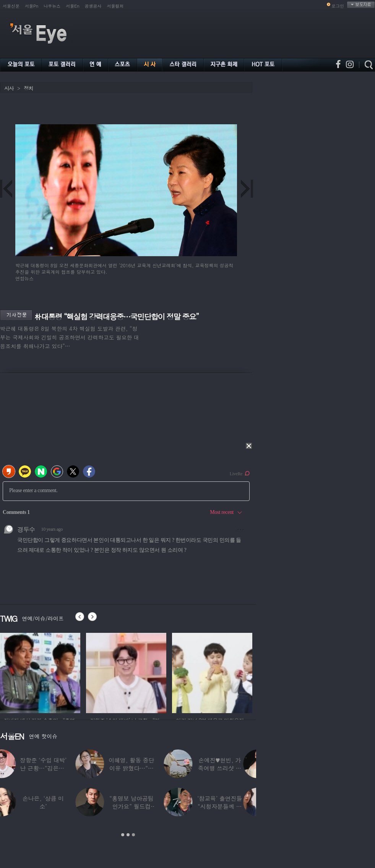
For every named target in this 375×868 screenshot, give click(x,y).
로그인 (338, 6)
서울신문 (11, 6)
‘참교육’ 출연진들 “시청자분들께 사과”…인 (233, 806)
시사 (9, 88)
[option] (40, 672)
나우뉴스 (52, 6)
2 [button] (128, 835)
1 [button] (123, 835)
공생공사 (93, 6)
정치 (28, 88)
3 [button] (133, 835)
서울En (72, 6)
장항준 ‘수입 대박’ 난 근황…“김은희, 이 (56, 768)
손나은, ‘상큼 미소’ (56, 802)
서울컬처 (115, 6)
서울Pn (32, 6)
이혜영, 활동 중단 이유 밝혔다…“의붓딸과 (144, 768)
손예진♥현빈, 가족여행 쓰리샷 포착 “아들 (232, 768)
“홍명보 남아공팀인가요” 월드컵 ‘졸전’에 (144, 806)
